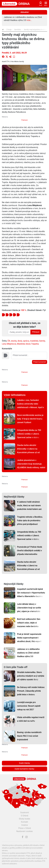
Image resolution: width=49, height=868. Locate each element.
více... (29, 20)
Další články (25, 763)
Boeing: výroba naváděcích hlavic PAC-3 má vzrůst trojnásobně (29, 736)
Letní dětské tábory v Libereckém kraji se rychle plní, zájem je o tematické (29, 608)
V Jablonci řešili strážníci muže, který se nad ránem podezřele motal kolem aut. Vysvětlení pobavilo (30, 507)
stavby (14, 341)
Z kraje (9, 30)
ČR (9, 341)
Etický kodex (25, 819)
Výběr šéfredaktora (15, 395)
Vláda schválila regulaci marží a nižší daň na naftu (31, 719)
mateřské (34, 341)
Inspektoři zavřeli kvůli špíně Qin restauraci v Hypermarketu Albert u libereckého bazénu (31, 593)
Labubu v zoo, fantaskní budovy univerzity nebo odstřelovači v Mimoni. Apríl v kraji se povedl (31, 406)
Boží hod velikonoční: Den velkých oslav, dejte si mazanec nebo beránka (29, 623)
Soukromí (25, 813)
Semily (42, 341)
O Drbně (24, 816)
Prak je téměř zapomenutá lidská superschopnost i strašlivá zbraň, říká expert (29, 638)
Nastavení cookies (24, 831)
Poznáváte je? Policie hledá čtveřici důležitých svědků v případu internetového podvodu (30, 552)
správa (26, 341)
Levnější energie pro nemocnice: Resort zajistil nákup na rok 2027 (29, 706)
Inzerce (25, 825)
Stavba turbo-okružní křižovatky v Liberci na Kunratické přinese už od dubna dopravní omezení (28, 451)
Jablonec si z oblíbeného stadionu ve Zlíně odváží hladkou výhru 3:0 (28, 653)
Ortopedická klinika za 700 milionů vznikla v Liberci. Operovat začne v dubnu (29, 434)
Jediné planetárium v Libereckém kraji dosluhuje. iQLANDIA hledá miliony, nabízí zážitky (31, 466)
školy (20, 341)
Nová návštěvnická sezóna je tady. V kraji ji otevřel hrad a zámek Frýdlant (30, 419)
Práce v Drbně (25, 828)
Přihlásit (36, 332)
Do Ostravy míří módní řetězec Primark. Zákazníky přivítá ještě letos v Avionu (31, 691)
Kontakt (24, 822)
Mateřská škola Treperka (28, 344)
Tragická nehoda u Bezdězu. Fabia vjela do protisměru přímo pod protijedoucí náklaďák (30, 522)
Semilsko (18, 30)
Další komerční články (24, 769)
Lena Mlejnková (9, 344)
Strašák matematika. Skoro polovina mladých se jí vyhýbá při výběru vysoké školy (31, 676)
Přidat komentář (40, 362)
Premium (25, 120)
